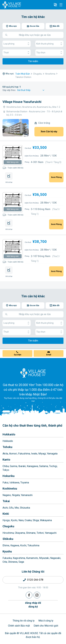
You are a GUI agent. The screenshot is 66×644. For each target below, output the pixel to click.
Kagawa (15, 545)
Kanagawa (32, 466)
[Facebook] (29, 595)
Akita (5, 454)
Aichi (5, 508)
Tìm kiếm (33, 61)
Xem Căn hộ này (49, 132)
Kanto (6, 460)
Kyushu (7, 551)
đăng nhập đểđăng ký (33, 605)
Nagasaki (55, 558)
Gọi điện (18, 355)
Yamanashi (27, 495)
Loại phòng (17, 44)
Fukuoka (7, 558)
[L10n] (55, 5)
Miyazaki (44, 558)
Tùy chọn (49, 53)
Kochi (23, 545)
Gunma (13, 466)
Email (49, 355)
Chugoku (8, 526)
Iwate (34, 454)
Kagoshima (19, 558)
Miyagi (42, 454)
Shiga (36, 520)
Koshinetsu (10, 489)
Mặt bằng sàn (13, 162)
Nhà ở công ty (46, 621)
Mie (17, 508)
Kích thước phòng (49, 44)
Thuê (17, 53)
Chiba (6, 466)
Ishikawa (14, 483)
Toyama (25, 483)
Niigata (16, 495)
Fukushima (24, 454)
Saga (21, 562)
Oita (5, 562)
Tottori (40, 533)
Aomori (13, 454)
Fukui (5, 483)
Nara (21, 520)
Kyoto (14, 520)
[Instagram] (37, 595)
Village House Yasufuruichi (22, 102)
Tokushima (33, 545)
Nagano (7, 495)
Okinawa (13, 562)
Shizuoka (25, 508)
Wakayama (46, 520)
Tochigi (53, 466)
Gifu (11, 508)
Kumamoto (32, 558)
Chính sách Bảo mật (19, 626)
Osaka (28, 520)
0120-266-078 (35, 580)
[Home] (33, 373)
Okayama (20, 533)
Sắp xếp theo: (9, 90)
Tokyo (6, 470)
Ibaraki (22, 466)
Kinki (6, 514)
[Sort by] (31, 90)
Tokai (6, 501)
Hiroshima (8, 533)
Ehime (6, 545)
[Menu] (61, 5)
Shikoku (8, 539)
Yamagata (52, 454)
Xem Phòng (56, 177)
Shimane (31, 533)
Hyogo (6, 520)
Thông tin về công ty (24, 621)
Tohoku (7, 447)
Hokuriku (9, 476)
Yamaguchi (51, 533)
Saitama (44, 466)
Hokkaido (9, 434)
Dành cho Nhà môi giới (46, 626)
